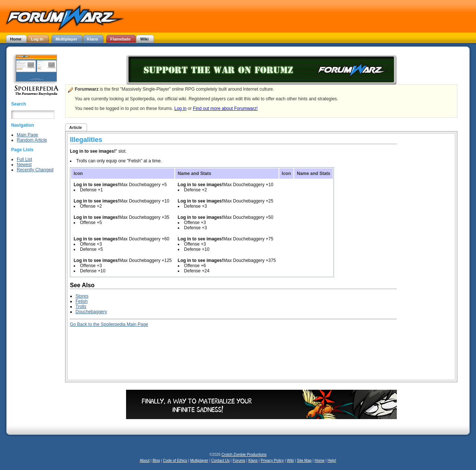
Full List (24, 159)
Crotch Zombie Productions (244, 455)
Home (320, 461)
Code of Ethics (175, 461)
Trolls (81, 307)
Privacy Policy (272, 461)
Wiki (290, 461)
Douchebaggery (91, 312)
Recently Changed (35, 170)
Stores (82, 296)
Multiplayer (199, 461)
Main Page (27, 135)
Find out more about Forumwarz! (225, 108)
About (145, 461)
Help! (332, 461)
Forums (239, 461)
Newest (24, 165)
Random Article (32, 140)
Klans (253, 461)
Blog (156, 461)
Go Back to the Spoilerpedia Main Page (109, 324)
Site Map (304, 461)
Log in (181, 108)
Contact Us (220, 461)
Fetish (82, 301)
